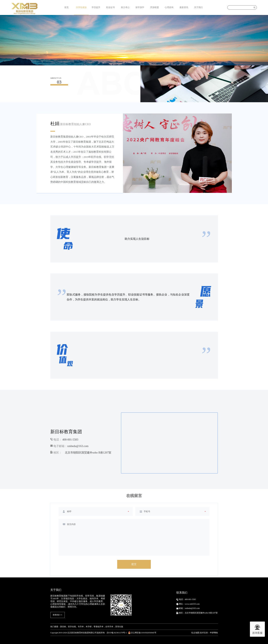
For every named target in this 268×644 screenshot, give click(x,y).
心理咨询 (169, 7)
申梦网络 (214, 633)
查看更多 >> (57, 615)
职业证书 (111, 7)
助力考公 (125, 7)
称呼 (69, 511)
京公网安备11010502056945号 (142, 633)
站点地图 (195, 633)
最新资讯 (184, 7)
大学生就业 (81, 7)
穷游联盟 (155, 7)
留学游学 (140, 7)
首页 (66, 7)
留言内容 (71, 524)
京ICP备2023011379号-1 (117, 633)
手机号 (147, 511)
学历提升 (96, 7)
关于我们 (198, 7)
